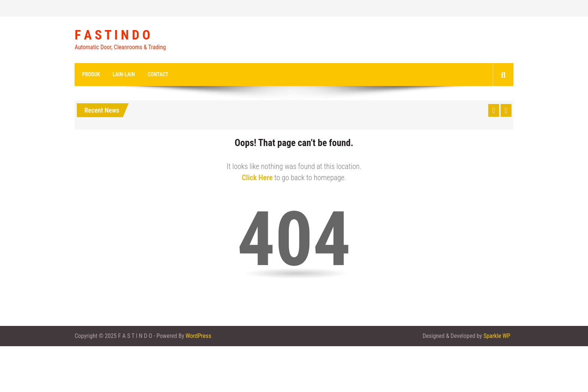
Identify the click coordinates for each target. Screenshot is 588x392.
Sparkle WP (497, 336)
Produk (91, 74)
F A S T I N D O (112, 35)
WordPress (198, 336)
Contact (158, 74)
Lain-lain (124, 74)
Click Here (257, 178)
